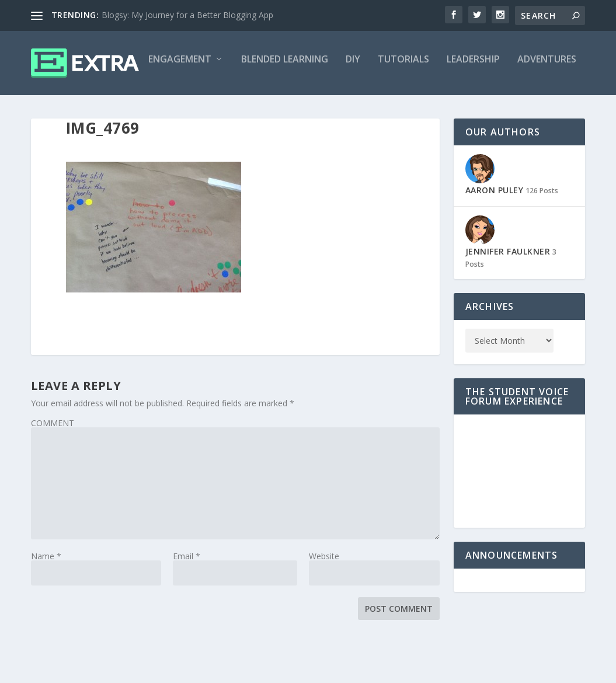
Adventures (438, 109)
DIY (244, 109)
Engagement (71, 109)
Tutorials (295, 109)
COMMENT (53, 472)
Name (46, 605)
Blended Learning (176, 109)
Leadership (365, 109)
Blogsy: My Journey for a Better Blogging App (187, 15)
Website (324, 605)
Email (187, 605)
